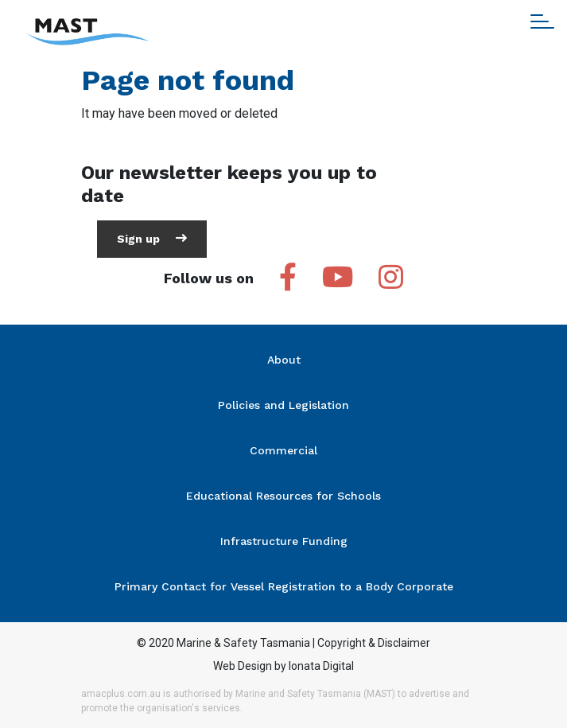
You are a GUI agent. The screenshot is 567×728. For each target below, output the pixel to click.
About (284, 360)
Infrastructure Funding (284, 541)
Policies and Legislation (283, 405)
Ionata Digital (321, 666)
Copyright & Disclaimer (374, 643)
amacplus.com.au (121, 694)
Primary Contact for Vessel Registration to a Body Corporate (284, 586)
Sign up (152, 238)
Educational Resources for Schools (283, 496)
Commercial (283, 450)
